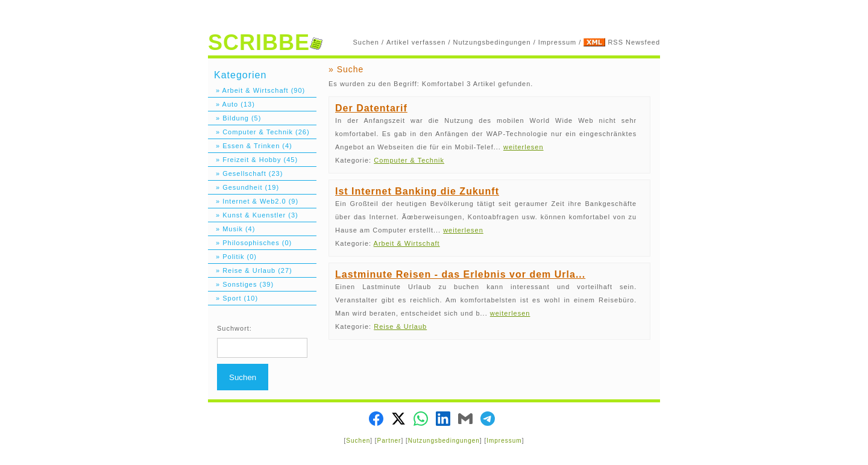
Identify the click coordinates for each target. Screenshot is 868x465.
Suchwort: (234, 328)
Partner (389, 441)
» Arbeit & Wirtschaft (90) (256, 90)
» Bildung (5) (234, 118)
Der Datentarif (371, 108)
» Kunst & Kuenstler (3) (253, 215)
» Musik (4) (231, 229)
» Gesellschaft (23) (245, 173)
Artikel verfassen (416, 42)
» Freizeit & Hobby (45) (253, 160)
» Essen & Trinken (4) (250, 146)
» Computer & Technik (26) (259, 132)
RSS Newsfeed (634, 42)
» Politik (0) (232, 257)
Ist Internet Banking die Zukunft (417, 191)
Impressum (557, 42)
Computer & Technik (409, 160)
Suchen (366, 42)
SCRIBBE (265, 42)
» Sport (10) (233, 298)
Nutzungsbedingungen (492, 42)
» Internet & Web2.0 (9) (253, 201)
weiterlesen (524, 147)
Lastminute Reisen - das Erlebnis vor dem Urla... (460, 274)
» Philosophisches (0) (250, 243)
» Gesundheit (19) (244, 187)
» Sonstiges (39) (241, 284)
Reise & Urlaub (400, 326)
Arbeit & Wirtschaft (407, 243)
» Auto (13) (231, 104)
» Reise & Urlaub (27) (250, 270)
